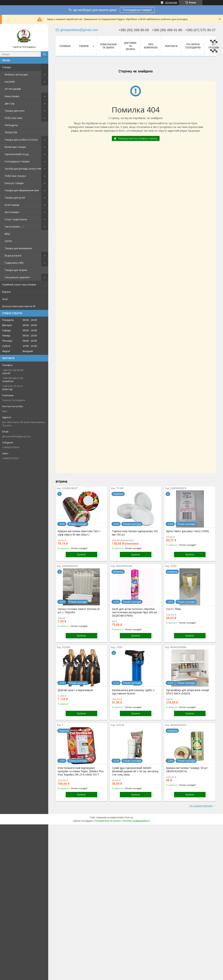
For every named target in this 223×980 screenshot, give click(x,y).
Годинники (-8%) (14, 263)
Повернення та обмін (108, 46)
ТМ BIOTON (11, 132)
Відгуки (6, 292)
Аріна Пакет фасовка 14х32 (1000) (187, 531)
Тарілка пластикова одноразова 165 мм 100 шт (135, 533)
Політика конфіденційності (136, 821)
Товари (7, 67)
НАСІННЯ (10, 82)
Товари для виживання (18, 248)
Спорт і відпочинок (16, 219)
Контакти (171, 46)
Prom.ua (129, 818)
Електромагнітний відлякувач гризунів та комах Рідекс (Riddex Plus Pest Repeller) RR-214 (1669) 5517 (81, 771)
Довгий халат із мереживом (75, 690)
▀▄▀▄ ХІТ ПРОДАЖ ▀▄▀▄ (214, 46)
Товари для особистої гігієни (21, 140)
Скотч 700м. (174, 609)
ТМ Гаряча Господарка (193, 46)
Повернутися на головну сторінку (138, 138)
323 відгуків (171, 3)
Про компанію (151, 46)
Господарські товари (17, 161)
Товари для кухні (15, 111)
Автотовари (12, 212)
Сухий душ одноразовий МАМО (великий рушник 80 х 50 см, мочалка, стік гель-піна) (135, 771)
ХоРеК (8, 241)
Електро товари (14, 183)
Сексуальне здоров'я (17, 277)
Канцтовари (12, 96)
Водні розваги (13, 255)
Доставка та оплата (130, 46)
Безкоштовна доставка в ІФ (19, 306)
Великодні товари (15, 147)
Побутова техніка (15, 176)
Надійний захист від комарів (19, 284)
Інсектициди (12, 205)
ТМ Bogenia (11, 125)
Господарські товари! (137, 10)
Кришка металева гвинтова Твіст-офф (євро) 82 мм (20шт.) (79, 533)
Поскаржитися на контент (108, 821)
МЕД (7, 234)
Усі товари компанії (201, 806)
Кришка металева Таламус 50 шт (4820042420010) (187, 770)
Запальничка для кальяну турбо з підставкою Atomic (133, 692)
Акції (5, 299)
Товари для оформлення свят (22, 190)
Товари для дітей (15, 198)
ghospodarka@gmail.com (17, 436)
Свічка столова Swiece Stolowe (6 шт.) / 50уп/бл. (79, 611)
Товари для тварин (16, 270)
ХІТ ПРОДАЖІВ (13, 89)
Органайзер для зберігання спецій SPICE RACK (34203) (187, 692)
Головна (65, 46)
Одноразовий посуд (17, 154)
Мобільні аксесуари (16, 74)
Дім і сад (9, 103)
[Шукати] (45, 54)
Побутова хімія (13, 118)
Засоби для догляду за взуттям (23, 169)
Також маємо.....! (14, 227)
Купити (81, 554)
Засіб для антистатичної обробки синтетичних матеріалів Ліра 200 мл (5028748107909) (135, 612)
